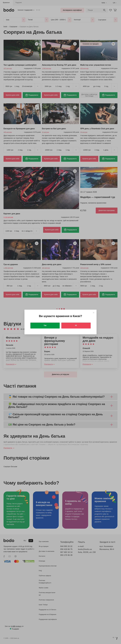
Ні (76, 325)
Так (45, 325)
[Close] (94, 313)
